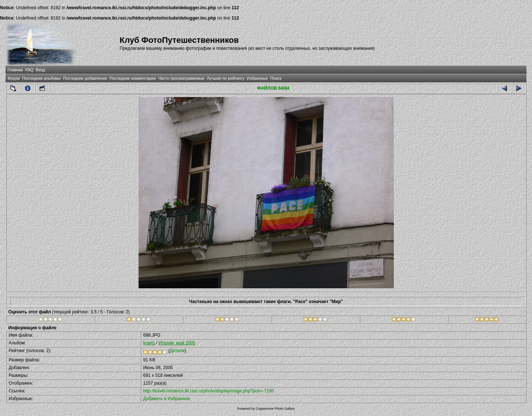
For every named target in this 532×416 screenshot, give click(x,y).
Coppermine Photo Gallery (275, 409)
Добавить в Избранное (166, 399)
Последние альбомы (41, 78)
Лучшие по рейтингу (226, 78)
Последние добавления (85, 78)
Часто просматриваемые (182, 78)
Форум (13, 78)
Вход (40, 70)
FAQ (30, 70)
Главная (15, 70)
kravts (149, 343)
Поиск (276, 78)
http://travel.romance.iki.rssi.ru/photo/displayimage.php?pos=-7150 (208, 391)
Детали (177, 351)
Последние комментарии (132, 78)
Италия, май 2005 (177, 343)
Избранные (257, 78)
